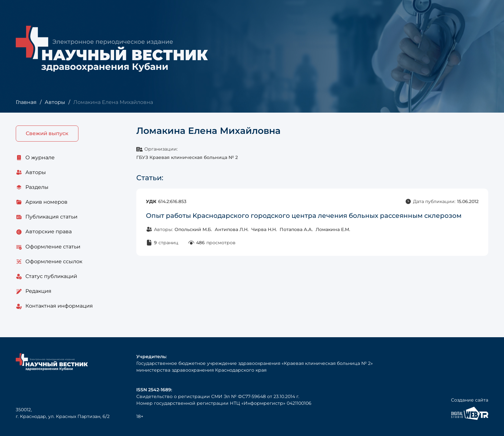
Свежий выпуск (47, 133)
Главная (26, 102)
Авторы (55, 102)
